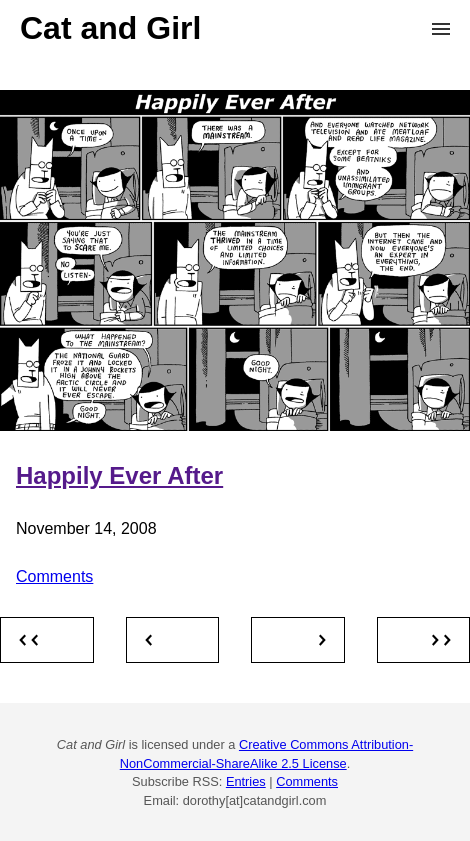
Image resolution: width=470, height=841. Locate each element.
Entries (246, 781)
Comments (54, 576)
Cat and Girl (110, 28)
